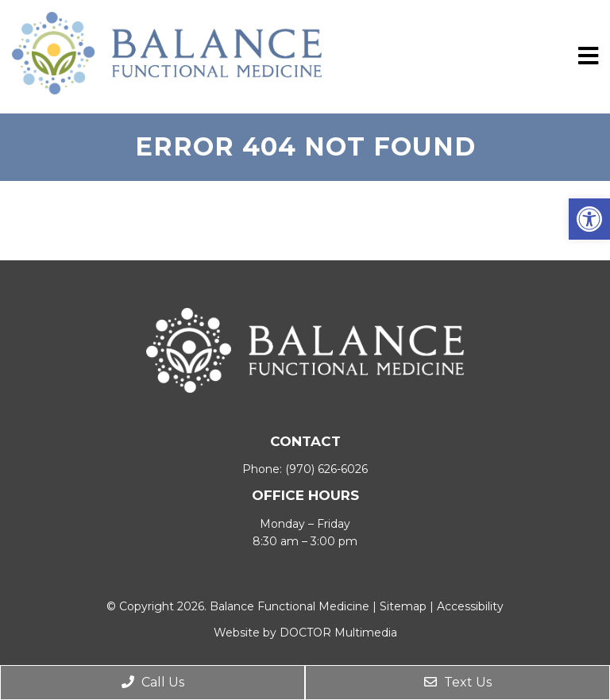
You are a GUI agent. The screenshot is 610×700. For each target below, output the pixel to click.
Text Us (458, 682)
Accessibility (470, 606)
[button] (589, 219)
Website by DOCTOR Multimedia (305, 633)
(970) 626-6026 (326, 469)
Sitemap (403, 606)
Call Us (153, 682)
